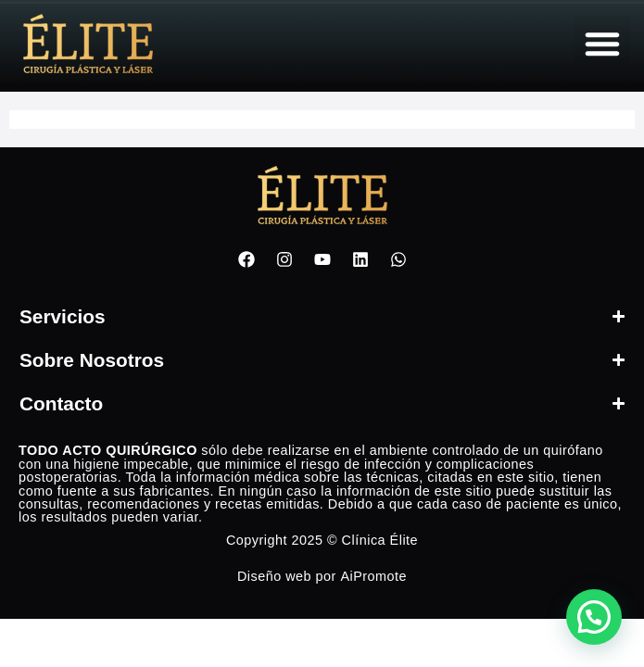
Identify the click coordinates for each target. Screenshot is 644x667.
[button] (602, 44)
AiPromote (373, 576)
